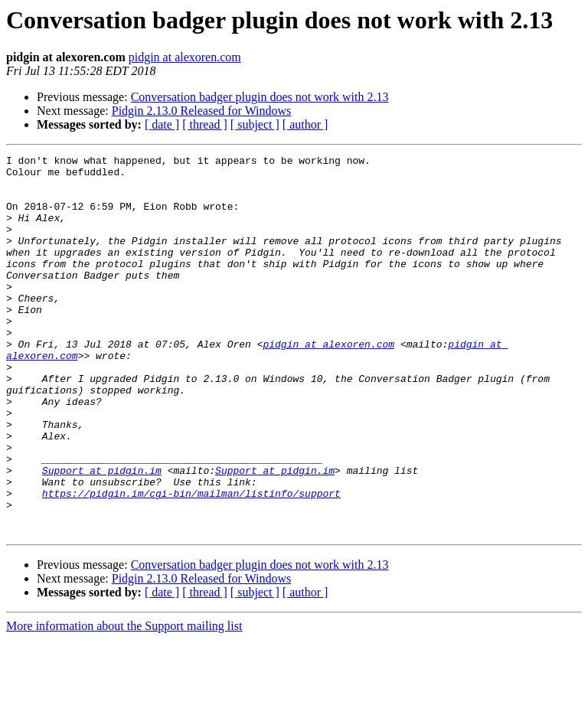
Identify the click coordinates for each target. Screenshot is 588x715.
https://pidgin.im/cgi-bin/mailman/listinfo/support (191, 562)
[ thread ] (205, 124)
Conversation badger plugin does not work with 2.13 (260, 97)
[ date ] (162, 124)
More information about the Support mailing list (124, 702)
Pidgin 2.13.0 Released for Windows (202, 111)
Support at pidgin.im (102, 534)
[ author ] (305, 124)
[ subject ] (255, 124)
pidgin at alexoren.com (185, 57)
